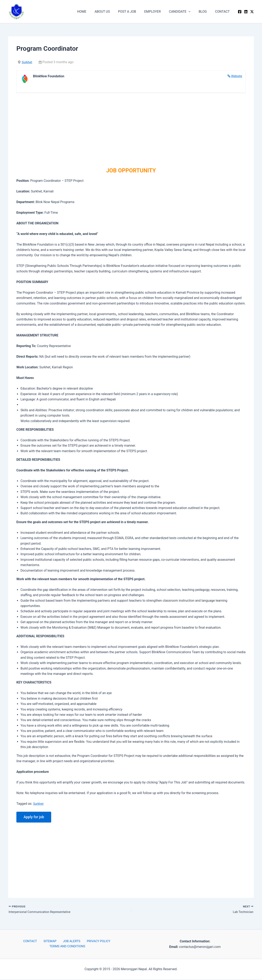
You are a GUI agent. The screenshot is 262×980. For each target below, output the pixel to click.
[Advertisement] (131, 128)
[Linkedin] (246, 12)
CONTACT (223, 12)
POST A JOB (134, 12)
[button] (193, 12)
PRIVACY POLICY (95, 942)
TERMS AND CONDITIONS (68, 947)
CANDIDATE (184, 12)
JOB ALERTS (70, 942)
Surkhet (27, 62)
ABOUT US (111, 12)
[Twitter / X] (252, 12)
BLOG (205, 12)
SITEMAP (50, 942)
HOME (92, 12)
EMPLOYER (158, 12)
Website (236, 76)
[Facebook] (240, 12)
